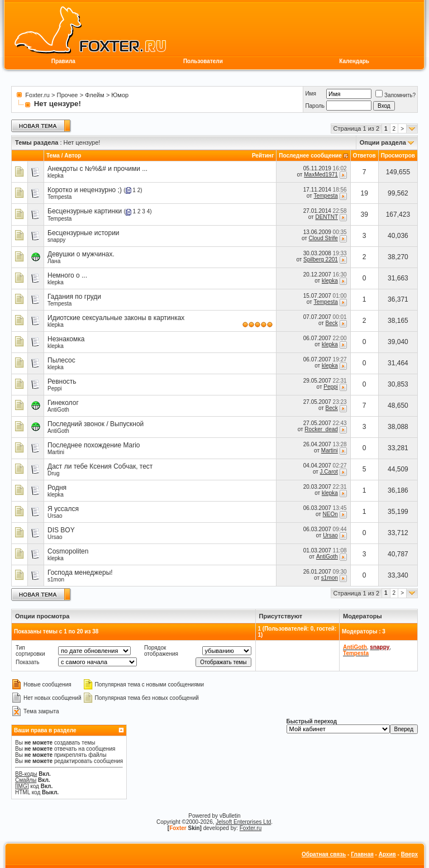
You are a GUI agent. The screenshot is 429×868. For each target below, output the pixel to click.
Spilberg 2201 (321, 259)
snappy (56, 240)
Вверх (409, 854)
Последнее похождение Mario (94, 445)
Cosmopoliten (68, 551)
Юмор (120, 95)
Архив (387, 854)
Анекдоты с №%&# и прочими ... (97, 169)
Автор (73, 156)
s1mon (56, 580)
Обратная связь (324, 854)
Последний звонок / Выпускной (96, 424)
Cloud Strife (323, 238)
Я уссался (63, 509)
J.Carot (329, 472)
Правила (63, 61)
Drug (54, 473)
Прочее (68, 95)
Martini (56, 452)
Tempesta (59, 197)
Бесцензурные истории (84, 233)
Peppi (55, 388)
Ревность (62, 381)
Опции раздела (383, 142)
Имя (310, 94)
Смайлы (26, 780)
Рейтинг (263, 156)
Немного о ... (67, 275)
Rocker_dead (321, 429)
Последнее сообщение (310, 156)
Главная (362, 854)
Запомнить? (395, 95)
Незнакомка (66, 339)
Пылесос (61, 360)
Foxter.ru (37, 95)
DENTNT (326, 217)
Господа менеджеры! (80, 573)
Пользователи (203, 61)
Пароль (315, 106)
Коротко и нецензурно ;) (85, 190)
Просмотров (398, 156)
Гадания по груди (74, 297)
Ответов (364, 156)
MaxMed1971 (321, 175)
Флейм (94, 95)
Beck (332, 323)
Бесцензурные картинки (85, 211)
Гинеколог (63, 403)
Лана (54, 261)
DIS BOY (61, 530)
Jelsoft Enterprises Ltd (243, 822)
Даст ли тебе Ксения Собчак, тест (100, 466)
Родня (57, 488)
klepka (56, 176)
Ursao (55, 516)
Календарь (354, 61)
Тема (53, 156)
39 (364, 214)
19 (364, 193)
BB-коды (26, 774)
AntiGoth (58, 410)
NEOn (330, 514)
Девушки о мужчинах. (81, 254)
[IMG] (22, 786)
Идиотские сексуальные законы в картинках (116, 318)
